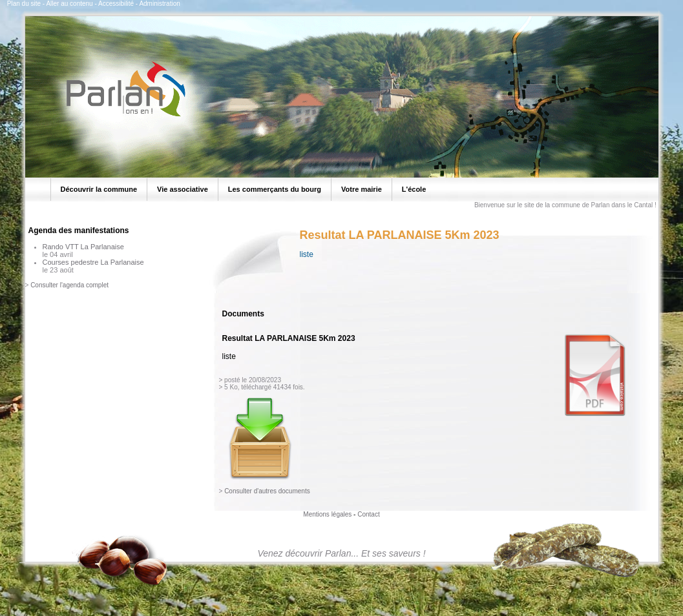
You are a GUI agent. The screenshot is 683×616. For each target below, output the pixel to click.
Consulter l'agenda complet (69, 285)
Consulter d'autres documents (267, 491)
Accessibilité (116, 4)
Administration (159, 4)
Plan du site (24, 4)
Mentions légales (327, 514)
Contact (368, 514)
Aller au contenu (69, 4)
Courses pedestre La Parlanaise (93, 262)
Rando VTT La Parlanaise (83, 247)
